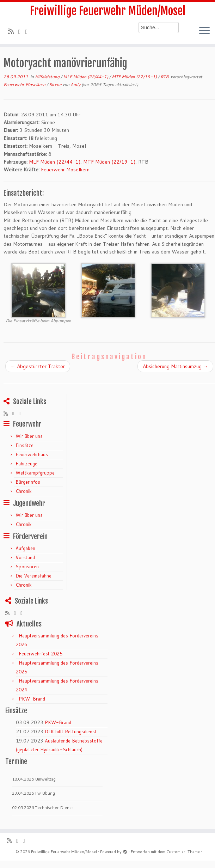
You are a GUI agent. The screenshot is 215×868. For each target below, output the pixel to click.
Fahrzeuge (26, 464)
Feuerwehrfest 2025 (41, 654)
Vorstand (25, 557)
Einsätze (24, 445)
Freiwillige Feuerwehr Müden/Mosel (108, 11)
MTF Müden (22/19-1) (135, 77)
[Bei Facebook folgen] (29, 31)
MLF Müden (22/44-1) (86, 77)
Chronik (24, 491)
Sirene (56, 84)
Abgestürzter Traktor (38, 366)
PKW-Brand (32, 699)
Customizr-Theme (183, 852)
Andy (75, 84)
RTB (165, 77)
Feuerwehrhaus (32, 454)
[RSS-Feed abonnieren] (13, 31)
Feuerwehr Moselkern (25, 84)
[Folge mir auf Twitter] (22, 31)
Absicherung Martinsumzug (175, 366)
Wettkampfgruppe (35, 473)
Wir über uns (29, 436)
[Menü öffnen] (204, 31)
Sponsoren (27, 567)
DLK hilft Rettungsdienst (71, 732)
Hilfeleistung (48, 77)
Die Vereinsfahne (33, 576)
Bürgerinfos (28, 482)
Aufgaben (25, 548)
